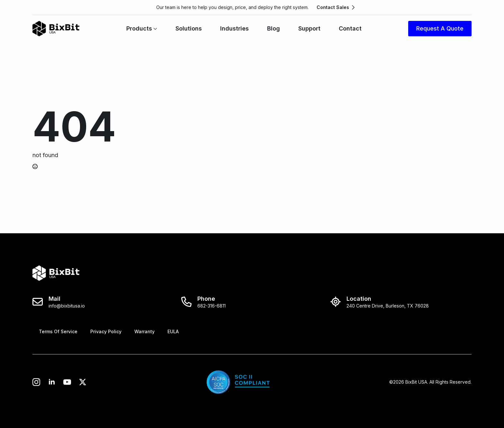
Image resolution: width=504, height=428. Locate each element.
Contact (350, 29)
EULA (173, 331)
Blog (274, 29)
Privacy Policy (106, 331)
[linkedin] (52, 382)
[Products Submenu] (155, 29)
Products (139, 29)
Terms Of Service (58, 331)
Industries (234, 29)
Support (309, 29)
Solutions (189, 29)
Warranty (144, 331)
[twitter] (83, 382)
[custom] (67, 382)
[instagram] (36, 382)
